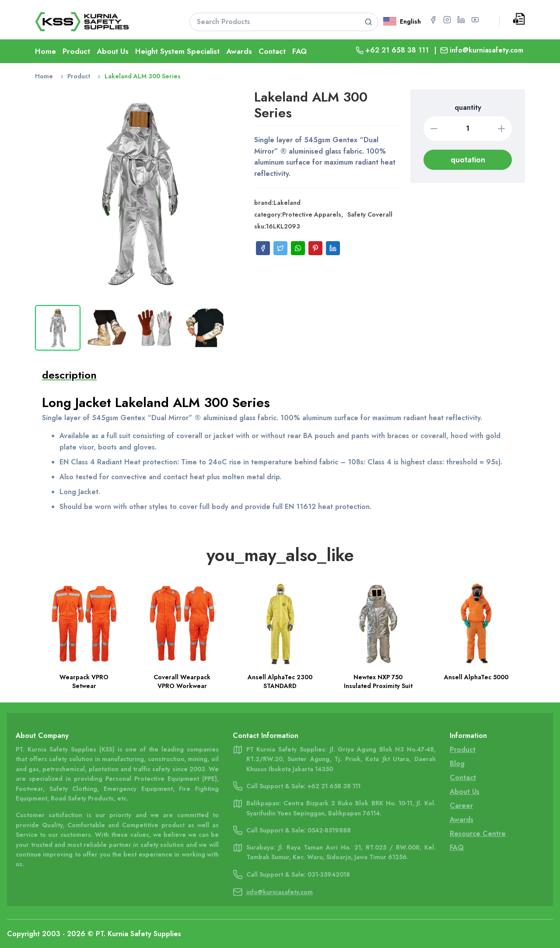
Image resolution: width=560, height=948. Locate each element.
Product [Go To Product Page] (76, 51)
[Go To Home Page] (101, 22)
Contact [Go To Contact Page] (272, 51)
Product (79, 76)
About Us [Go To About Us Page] (465, 792)
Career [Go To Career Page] (461, 806)
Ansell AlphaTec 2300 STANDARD (280, 681)
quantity (468, 107)
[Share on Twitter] (280, 248)
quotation (468, 160)
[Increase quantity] (501, 129)
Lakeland (287, 203)
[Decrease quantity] (434, 129)
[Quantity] (468, 129)
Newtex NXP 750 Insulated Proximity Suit (378, 681)
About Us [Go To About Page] (113, 51)
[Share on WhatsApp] (298, 248)
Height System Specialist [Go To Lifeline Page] (177, 51)
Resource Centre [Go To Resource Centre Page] (478, 834)
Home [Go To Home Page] (45, 51)
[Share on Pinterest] (315, 248)
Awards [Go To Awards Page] (462, 820)
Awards (239, 51)
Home (44, 76)
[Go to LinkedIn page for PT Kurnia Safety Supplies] (461, 20)
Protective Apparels (312, 214)
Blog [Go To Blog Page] (457, 764)
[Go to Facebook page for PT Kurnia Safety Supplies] (433, 20)
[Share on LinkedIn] (333, 248)
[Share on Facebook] (263, 248)
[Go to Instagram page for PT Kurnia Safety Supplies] (447, 20)
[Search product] (368, 22)
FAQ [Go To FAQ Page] (299, 51)
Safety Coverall (370, 214)
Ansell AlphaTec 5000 (476, 677)
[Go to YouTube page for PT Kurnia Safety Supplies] (475, 20)
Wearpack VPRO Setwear (84, 681)
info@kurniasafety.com (486, 50)
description (69, 375)
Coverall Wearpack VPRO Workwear (182, 681)
